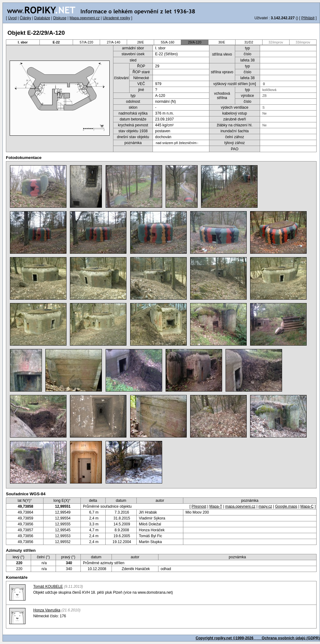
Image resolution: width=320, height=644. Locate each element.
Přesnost (199, 506)
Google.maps (286, 506)
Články (25, 18)
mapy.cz (265, 506)
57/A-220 (87, 42)
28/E (140, 42)
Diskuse (60, 18)
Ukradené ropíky (117, 18)
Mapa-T (216, 506)
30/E (222, 42)
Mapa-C (307, 506)
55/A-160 (168, 42)
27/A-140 (114, 42)
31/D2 (249, 42)
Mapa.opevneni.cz (85, 18)
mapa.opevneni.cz (240, 506)
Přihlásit (308, 18)
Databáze (42, 18)
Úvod (12, 18)
